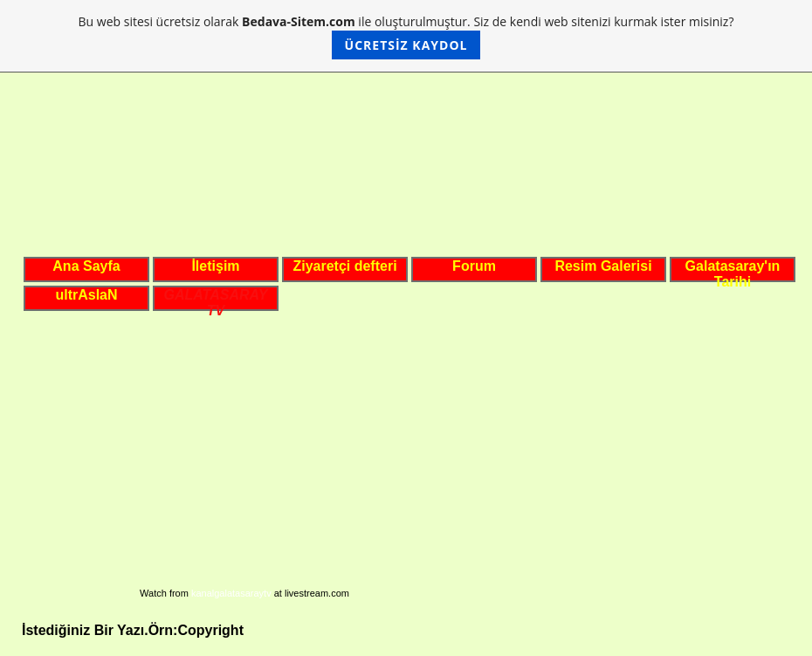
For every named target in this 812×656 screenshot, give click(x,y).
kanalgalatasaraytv (231, 593)
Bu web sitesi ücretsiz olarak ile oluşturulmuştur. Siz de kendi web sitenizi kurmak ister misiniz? (406, 36)
